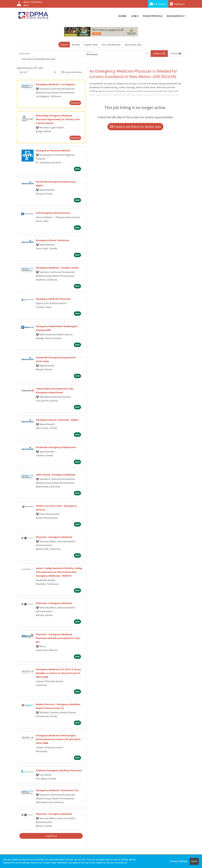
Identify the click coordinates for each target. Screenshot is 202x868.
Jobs (134, 16)
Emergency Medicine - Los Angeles (55, 84)
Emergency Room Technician (52, 240)
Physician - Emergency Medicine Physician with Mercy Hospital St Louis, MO (58, 638)
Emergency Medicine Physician (53, 299)
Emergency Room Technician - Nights (57, 420)
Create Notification (72, 72)
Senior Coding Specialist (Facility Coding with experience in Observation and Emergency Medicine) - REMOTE (59, 572)
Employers (177, 4)
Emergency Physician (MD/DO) (53, 150)
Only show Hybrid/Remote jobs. (39, 59)
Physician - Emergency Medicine (54, 537)
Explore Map (91, 45)
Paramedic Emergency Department (56, 447)
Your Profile (153, 16)
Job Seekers (158, 4)
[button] (176, 54)
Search (64, 45)
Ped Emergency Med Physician (53, 213)
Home (122, 16)
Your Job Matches (111, 45)
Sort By (23, 72)
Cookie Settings (178, 861)
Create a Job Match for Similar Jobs (135, 127)
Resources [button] (175, 16)
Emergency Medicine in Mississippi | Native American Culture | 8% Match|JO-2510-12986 (59, 739)
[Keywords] (51, 54)
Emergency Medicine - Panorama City (57, 790)
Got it (194, 861)
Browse (76, 45)
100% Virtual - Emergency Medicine (56, 475)
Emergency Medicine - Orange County (57, 268)
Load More (51, 836)
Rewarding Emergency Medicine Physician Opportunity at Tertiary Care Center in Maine (58, 119)
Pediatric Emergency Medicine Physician (59, 770)
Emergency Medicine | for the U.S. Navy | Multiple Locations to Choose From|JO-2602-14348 (58, 673)
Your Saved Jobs (133, 45)
